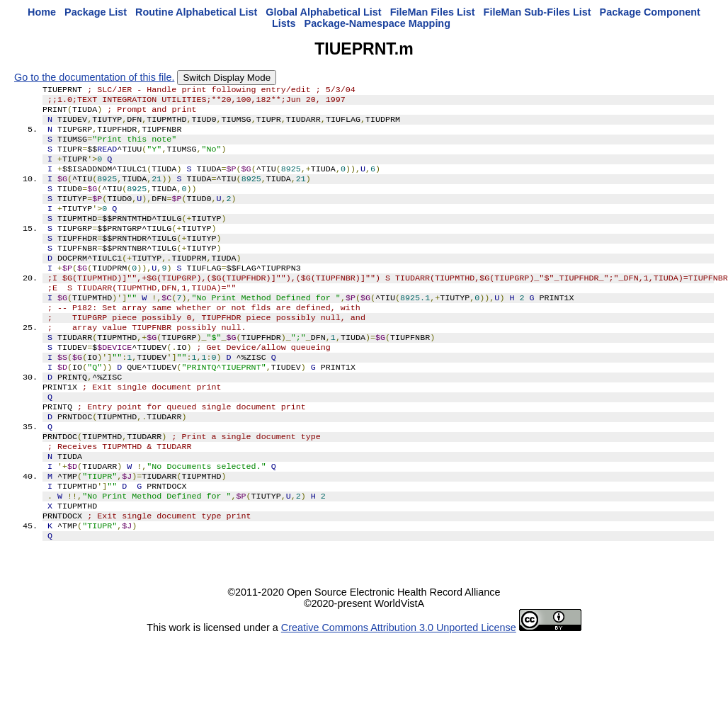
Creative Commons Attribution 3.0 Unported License (399, 693)
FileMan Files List (433, 12)
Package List (96, 12)
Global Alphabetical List (323, 12)
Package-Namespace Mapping (377, 23)
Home (42, 12)
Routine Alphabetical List (196, 12)
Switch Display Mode (227, 78)
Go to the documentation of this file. (94, 77)
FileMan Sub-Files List (538, 12)
